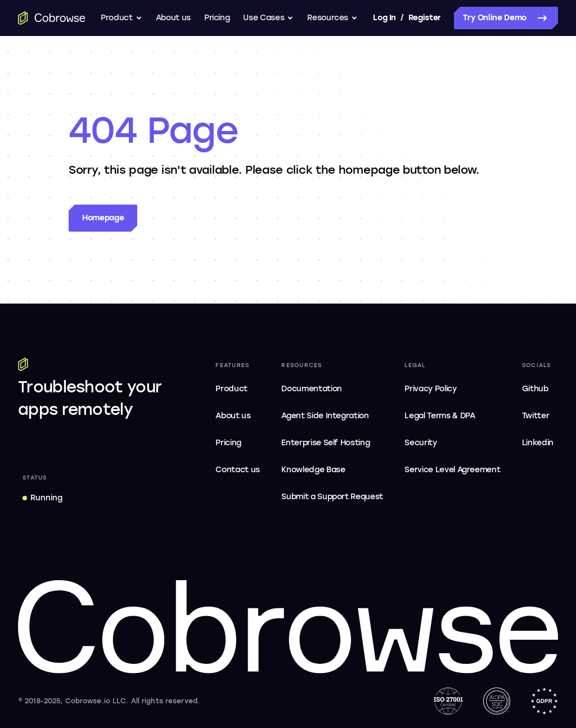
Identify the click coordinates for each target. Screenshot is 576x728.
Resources (332, 18)
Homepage (103, 218)
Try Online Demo (506, 18)
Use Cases (268, 18)
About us (173, 18)
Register (425, 18)
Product (121, 18)
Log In (384, 18)
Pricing (217, 18)
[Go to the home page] (52, 18)
